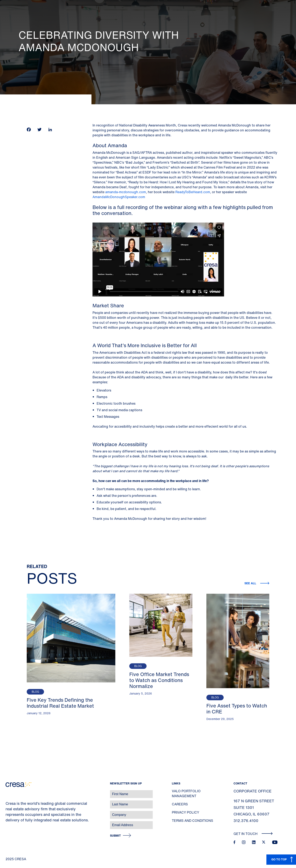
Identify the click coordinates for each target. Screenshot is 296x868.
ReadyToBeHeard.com (193, 192)
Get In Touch (253, 834)
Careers (180, 804)
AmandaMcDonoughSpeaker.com (119, 197)
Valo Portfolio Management (186, 793)
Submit (115, 836)
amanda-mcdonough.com (126, 192)
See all (251, 583)
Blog (35, 692)
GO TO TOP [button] (279, 859)
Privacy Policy (186, 812)
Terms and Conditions (193, 821)
